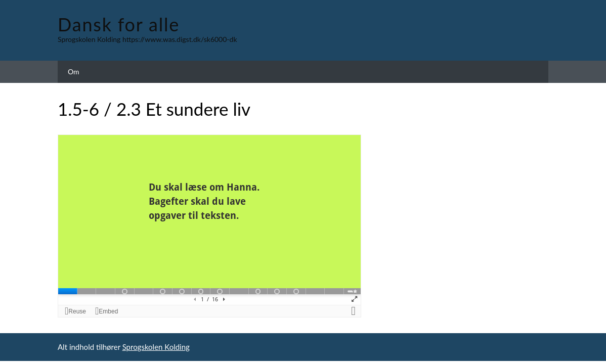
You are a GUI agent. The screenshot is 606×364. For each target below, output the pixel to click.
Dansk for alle (119, 24)
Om (74, 72)
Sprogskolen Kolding (156, 347)
